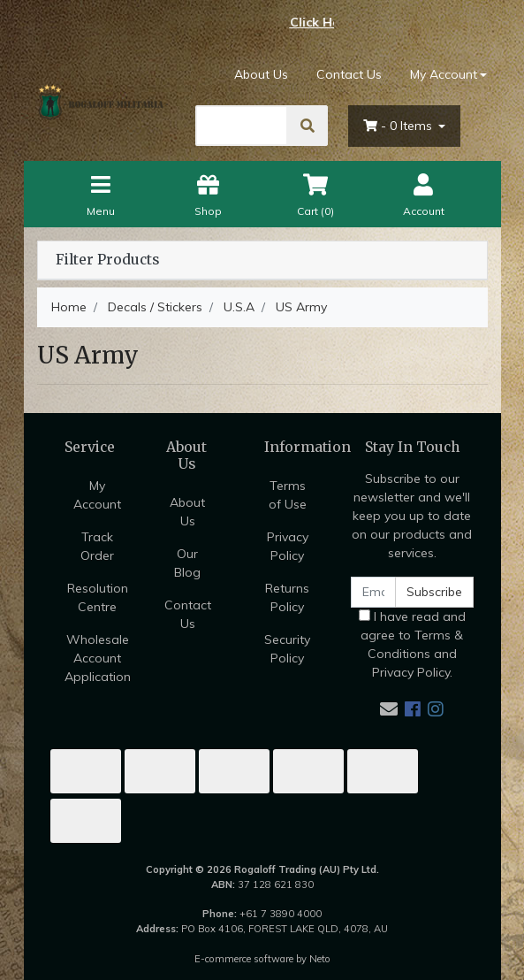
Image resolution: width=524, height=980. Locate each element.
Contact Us (349, 74)
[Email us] (389, 709)
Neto (320, 959)
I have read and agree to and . (412, 644)
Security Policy (287, 649)
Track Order (97, 546)
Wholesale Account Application (98, 658)
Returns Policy (287, 597)
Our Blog (187, 563)
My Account (97, 495)
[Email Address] (374, 592)
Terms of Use (288, 495)
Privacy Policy (288, 546)
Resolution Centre (98, 597)
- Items (399, 126)
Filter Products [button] (107, 260)
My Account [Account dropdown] (444, 74)
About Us (261, 74)
